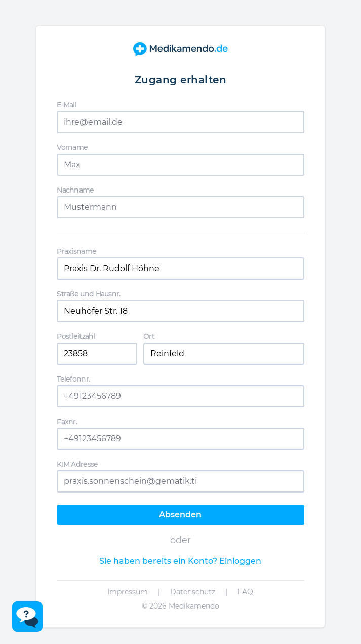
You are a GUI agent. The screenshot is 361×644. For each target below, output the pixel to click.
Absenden (180, 515)
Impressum (128, 592)
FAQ (245, 592)
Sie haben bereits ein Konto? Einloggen (180, 561)
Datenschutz (193, 592)
